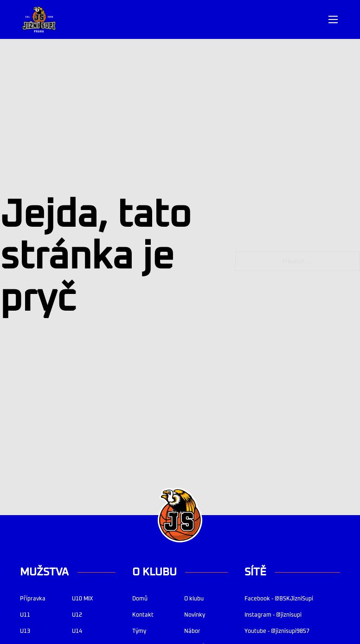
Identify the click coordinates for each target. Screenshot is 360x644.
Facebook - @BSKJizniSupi (279, 599)
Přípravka (33, 599)
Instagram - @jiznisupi (273, 615)
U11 (25, 615)
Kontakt (143, 615)
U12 (77, 615)
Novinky (195, 615)
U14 (77, 631)
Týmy (139, 631)
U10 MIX (82, 599)
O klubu (194, 599)
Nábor (192, 631)
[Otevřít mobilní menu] (333, 19)
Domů (140, 599)
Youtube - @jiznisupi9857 (277, 631)
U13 (25, 631)
